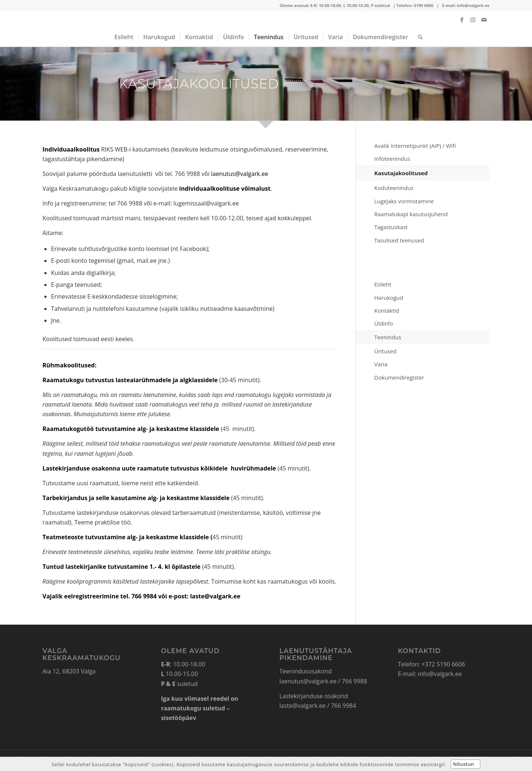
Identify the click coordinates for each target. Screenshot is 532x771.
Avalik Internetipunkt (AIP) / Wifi (415, 146)
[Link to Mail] (484, 20)
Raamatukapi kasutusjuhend (411, 214)
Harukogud (389, 298)
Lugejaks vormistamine (404, 201)
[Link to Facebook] (462, 20)
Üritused (385, 351)
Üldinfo (384, 323)
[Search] (418, 37)
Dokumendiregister (399, 377)
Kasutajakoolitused (401, 173)
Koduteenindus (394, 188)
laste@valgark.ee (302, 706)
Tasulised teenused (399, 240)
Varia (381, 364)
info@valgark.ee (473, 5)
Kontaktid (387, 310)
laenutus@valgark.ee (240, 174)
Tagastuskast (391, 227)
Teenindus (388, 337)
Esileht (383, 284)
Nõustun (463, 764)
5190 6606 (424, 5)
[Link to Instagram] (473, 20)
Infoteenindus (392, 159)
